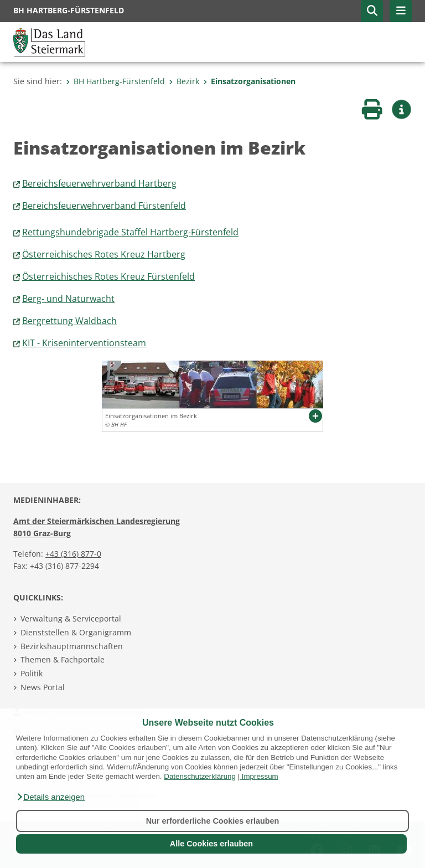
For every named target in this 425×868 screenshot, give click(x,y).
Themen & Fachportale (63, 659)
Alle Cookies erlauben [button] (211, 844)
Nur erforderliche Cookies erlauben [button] (213, 821)
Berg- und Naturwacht (68, 299)
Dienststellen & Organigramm (76, 632)
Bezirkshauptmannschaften (72, 646)
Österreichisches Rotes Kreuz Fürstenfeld (108, 276)
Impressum (260, 776)
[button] (50, 797)
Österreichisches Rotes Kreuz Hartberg (104, 254)
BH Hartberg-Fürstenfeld (115, 81)
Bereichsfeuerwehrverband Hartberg (99, 183)
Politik (32, 673)
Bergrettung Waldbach (69, 321)
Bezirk (184, 81)
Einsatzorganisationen (249, 81)
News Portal (43, 687)
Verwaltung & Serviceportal (71, 618)
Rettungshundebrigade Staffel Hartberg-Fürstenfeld (130, 232)
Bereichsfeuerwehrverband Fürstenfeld (104, 206)
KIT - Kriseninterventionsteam (84, 343)
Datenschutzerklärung (200, 776)
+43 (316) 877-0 (73, 554)
